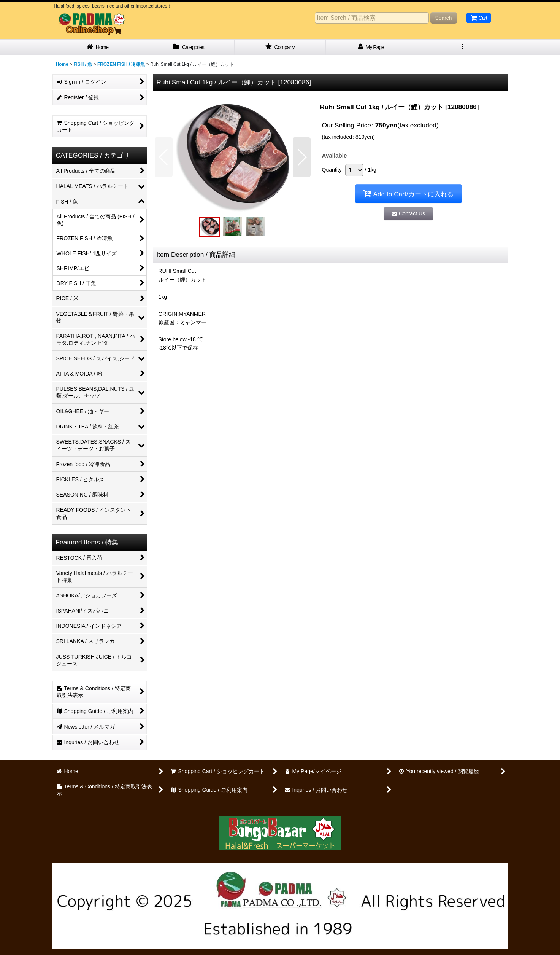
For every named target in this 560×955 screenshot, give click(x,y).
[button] (463, 47)
